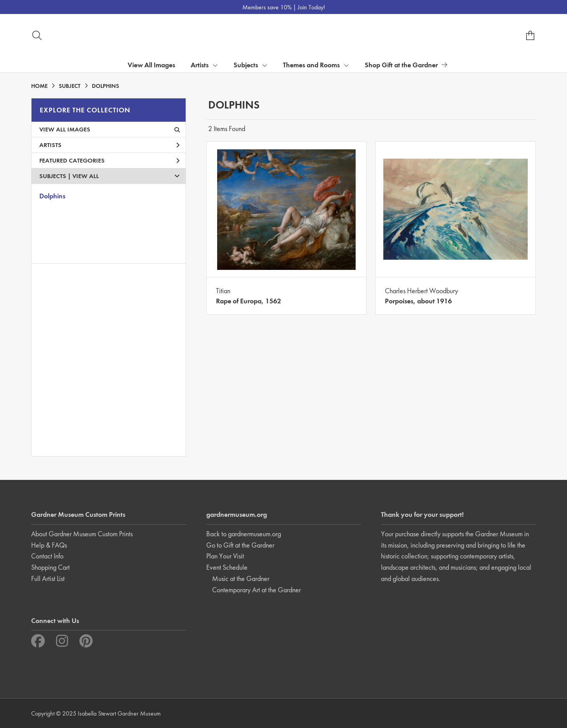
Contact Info (47, 556)
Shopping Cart (50, 567)
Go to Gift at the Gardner (240, 545)
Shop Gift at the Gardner (406, 65)
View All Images (151, 65)
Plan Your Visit (225, 556)
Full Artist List (48, 578)
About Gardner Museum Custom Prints (82, 534)
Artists (110, 145)
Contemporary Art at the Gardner (256, 590)
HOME (39, 86)
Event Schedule (227, 567)
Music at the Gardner (241, 578)
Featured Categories (110, 160)
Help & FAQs (49, 545)
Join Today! (311, 7)
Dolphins (52, 196)
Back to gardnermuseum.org (244, 534)
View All (86, 176)
